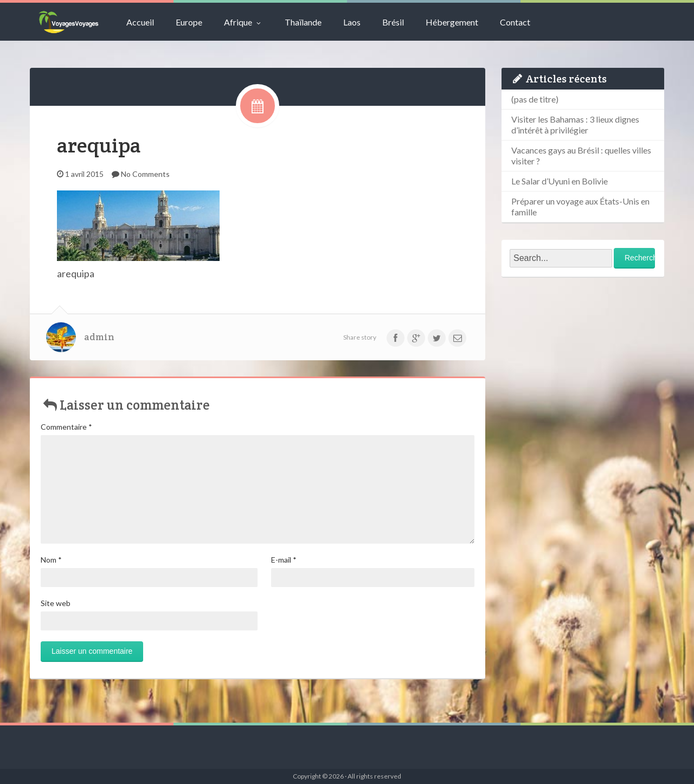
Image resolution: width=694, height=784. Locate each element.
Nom (51, 560)
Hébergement (452, 22)
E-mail (284, 560)
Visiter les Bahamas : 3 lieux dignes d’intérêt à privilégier (575, 125)
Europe (189, 22)
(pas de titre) (535, 99)
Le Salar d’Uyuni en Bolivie (560, 181)
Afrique (244, 22)
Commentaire (66, 427)
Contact (515, 22)
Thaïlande (303, 22)
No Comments (145, 174)
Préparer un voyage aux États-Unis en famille (580, 206)
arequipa (99, 145)
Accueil (140, 22)
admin (99, 337)
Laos (352, 22)
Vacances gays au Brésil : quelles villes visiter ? (581, 155)
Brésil (393, 22)
